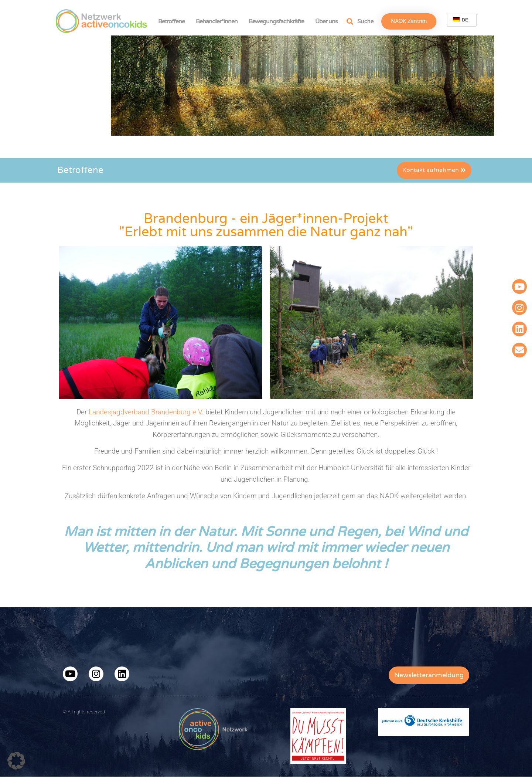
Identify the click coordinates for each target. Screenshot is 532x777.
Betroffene (173, 21)
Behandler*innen (219, 21)
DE (461, 20)
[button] (16, 761)
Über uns (328, 21)
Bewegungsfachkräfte (278, 21)
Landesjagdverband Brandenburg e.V (145, 412)
